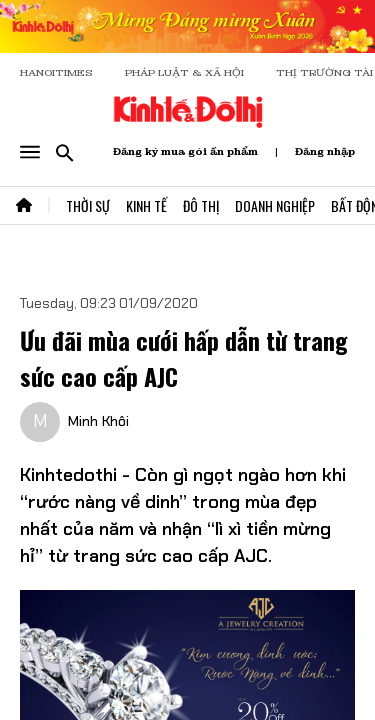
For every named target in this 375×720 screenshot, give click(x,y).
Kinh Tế (146, 205)
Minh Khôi (98, 421)
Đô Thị (201, 205)
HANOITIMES (56, 72)
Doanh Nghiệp (275, 205)
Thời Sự (88, 205)
